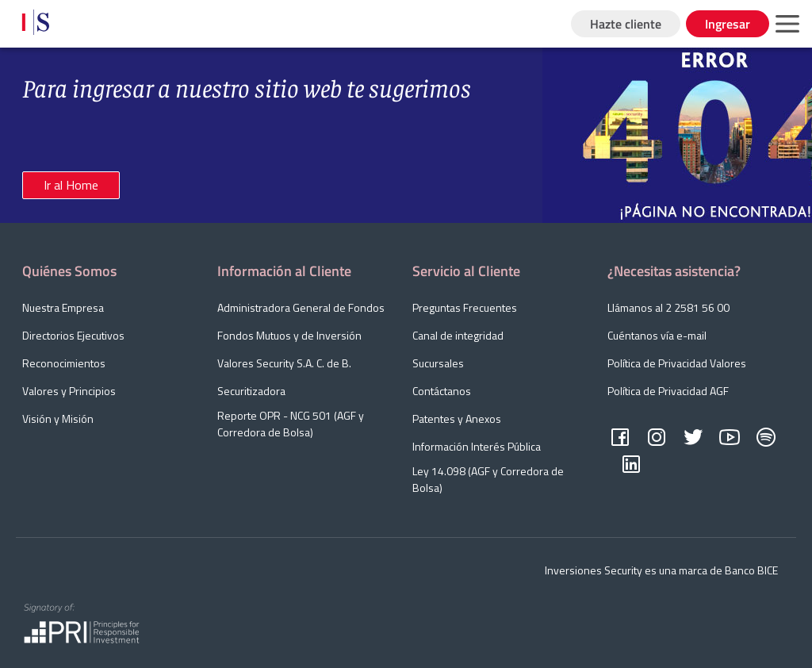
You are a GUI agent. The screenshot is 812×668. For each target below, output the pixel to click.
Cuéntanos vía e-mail (657, 335)
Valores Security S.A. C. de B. (284, 363)
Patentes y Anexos (457, 418)
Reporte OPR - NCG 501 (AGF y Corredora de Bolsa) (291, 424)
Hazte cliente (626, 24)
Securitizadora (251, 391)
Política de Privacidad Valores (677, 363)
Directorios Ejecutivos (73, 335)
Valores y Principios (69, 391)
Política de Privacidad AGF (668, 391)
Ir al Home (71, 185)
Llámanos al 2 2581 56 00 (668, 307)
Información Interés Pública (477, 446)
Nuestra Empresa (63, 307)
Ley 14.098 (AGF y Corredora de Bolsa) (488, 479)
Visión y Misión (58, 418)
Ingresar (728, 24)
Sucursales (438, 363)
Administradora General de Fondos (301, 307)
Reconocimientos (64, 363)
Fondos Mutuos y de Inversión (289, 335)
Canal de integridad (458, 335)
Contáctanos (442, 391)
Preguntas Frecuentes (465, 307)
